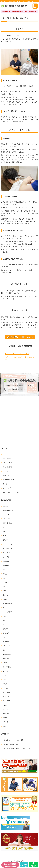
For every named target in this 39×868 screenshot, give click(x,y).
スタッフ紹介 (7, 459)
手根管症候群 (7, 692)
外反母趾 (5, 688)
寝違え (5, 574)
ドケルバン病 (7, 646)
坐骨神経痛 (6, 565)
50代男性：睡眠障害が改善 (11, 744)
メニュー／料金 (7, 463)
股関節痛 (5, 540)
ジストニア (6, 515)
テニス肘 (5, 705)
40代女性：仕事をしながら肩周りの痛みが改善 (16, 748)
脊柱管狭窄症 (7, 667)
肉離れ (5, 599)
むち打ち (5, 591)
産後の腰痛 (6, 633)
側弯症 (5, 684)
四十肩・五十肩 (7, 544)
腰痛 (4, 620)
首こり (5, 527)
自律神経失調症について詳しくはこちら (20, 337)
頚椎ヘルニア (7, 532)
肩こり (5, 625)
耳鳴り (5, 587)
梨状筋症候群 (7, 654)
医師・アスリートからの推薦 (11, 492)
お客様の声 (6, 475)
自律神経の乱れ (7, 523)
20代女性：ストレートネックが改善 (17, 354)
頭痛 (4, 578)
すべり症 (5, 671)
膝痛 (4, 608)
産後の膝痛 (6, 642)
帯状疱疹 (5, 506)
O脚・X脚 (6, 722)
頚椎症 (5, 718)
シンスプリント (7, 709)
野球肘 (5, 675)
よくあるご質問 (7, 467)
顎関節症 (5, 629)
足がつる (5, 595)
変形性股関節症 (7, 714)
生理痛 (5, 536)
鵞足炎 (5, 680)
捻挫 (4, 650)
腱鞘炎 (5, 726)
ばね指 (5, 663)
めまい (5, 582)
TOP (4, 454)
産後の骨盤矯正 (7, 604)
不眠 (4, 637)
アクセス (5, 471)
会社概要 (5, 484)
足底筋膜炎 (6, 561)
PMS (4, 616)
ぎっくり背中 (7, 553)
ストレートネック (8, 548)
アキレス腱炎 (7, 701)
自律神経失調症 (7, 612)
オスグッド (6, 697)
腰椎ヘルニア (7, 570)
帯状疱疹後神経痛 (8, 510)
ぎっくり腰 (6, 557)
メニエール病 (7, 519)
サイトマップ (7, 488)
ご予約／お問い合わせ (9, 480)
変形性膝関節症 (7, 659)
